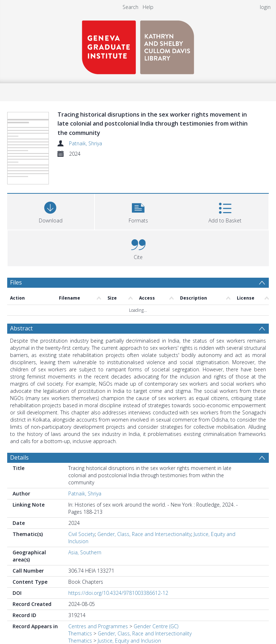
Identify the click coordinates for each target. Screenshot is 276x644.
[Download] (51, 211)
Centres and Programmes (98, 626)
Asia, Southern (85, 552)
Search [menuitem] (130, 7)
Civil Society (82, 534)
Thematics (80, 633)
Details (19, 457)
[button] (138, 211)
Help (148, 7)
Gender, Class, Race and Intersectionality (144, 534)
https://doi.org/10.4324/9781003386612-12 (118, 593)
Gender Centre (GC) (156, 626)
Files (16, 282)
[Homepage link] (138, 45)
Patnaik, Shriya (86, 143)
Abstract (21, 328)
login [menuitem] (265, 7)
